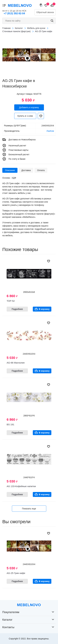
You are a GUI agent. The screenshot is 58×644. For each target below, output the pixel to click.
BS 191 (10, 424)
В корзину (44, 309)
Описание (10, 170)
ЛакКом (50, 131)
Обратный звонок (45, 12)
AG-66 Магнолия (16, 363)
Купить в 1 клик (25, 116)
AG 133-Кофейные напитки (21, 486)
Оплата (41, 170)
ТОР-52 (11, 301)
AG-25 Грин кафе (16, 573)
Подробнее (17, 309)
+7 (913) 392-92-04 (14, 13)
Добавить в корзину (29, 107)
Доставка (26, 170)
